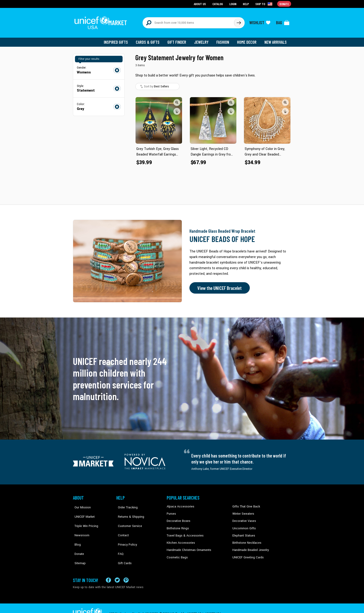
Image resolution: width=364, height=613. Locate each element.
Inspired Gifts (119, 40)
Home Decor (248, 40)
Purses (171, 511)
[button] (177, 100)
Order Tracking (126, 504)
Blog (76, 532)
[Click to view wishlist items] (260, 21)
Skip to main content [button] (182, 0)
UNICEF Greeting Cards (247, 553)
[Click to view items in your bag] (283, 21)
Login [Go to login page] (233, 4)
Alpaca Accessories (179, 504)
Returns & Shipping (129, 511)
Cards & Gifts (150, 40)
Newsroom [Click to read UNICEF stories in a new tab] (80, 525)
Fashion (224, 40)
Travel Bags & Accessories (184, 532)
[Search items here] (188, 21)
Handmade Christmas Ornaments (188, 546)
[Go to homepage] (102, 21)
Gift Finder (179, 40)
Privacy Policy (125, 532)
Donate (78, 539)
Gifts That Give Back (245, 504)
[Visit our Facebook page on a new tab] (108, 569)
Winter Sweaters (243, 511)
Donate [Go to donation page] (284, 4)
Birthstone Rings (177, 525)
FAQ (119, 539)
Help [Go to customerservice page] (246, 4)
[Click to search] (239, 21)
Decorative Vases (244, 518)
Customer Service (128, 518)
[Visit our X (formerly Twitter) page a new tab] (117, 569)
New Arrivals (276, 40)
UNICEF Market (82, 511)
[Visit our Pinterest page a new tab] (126, 569)
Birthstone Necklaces (246, 539)
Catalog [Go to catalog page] (218, 4)
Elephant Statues (243, 532)
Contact (121, 525)
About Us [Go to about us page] (201, 4)
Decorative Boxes (178, 518)
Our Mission (81, 504)
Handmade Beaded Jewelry (250, 546)
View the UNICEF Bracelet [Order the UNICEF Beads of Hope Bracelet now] (218, 285)
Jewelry (203, 40)
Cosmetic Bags (177, 553)
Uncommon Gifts (244, 525)
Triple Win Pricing (84, 518)
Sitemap (78, 546)
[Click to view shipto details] (265, 4)
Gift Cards (123, 546)
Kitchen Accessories (180, 539)
